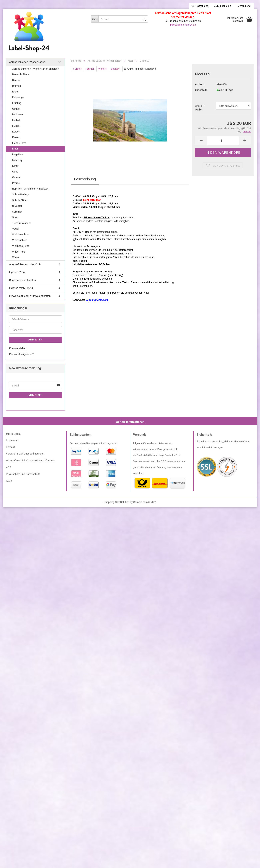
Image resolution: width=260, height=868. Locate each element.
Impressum (12, 440)
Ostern (16, 177)
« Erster (77, 69)
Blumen (16, 86)
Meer (15, 149)
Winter (16, 257)
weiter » (103, 69)
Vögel (15, 229)
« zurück (90, 69)
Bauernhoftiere (21, 74)
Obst (15, 172)
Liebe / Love (19, 143)
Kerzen (16, 137)
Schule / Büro (20, 200)
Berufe (16, 80)
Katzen (16, 132)
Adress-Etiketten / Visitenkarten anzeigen (36, 69)
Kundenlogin (223, 6)
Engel (15, 92)
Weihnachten (20, 240)
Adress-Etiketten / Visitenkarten (27, 62)
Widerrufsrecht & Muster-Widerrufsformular (31, 460)
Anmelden (36, 340)
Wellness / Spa (21, 246)
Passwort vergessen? (21, 354)
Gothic (16, 109)
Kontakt (10, 447)
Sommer (17, 212)
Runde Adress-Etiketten (22, 280)
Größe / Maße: (199, 108)
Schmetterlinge (21, 194)
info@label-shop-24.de (183, 25)
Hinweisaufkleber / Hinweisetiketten (30, 296)
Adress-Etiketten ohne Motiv (25, 264)
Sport (15, 217)
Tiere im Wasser (21, 223)
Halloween (18, 114)
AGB (8, 467)
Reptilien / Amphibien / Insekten (30, 189)
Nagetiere (18, 154)
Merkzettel (244, 6)
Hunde (16, 126)
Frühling (17, 103)
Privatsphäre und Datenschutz (23, 474)
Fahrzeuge (18, 97)
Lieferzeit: (201, 90)
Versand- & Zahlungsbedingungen (25, 454)
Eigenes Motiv (17, 272)
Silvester (17, 206)
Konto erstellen (18, 348)
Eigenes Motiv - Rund (21, 288)
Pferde (16, 183)
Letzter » (116, 69)
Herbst (16, 120)
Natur (15, 166)
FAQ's (9, 481)
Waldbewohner (21, 234)
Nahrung (17, 160)
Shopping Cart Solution (117, 502)
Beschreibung (85, 179)
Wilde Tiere (19, 252)
